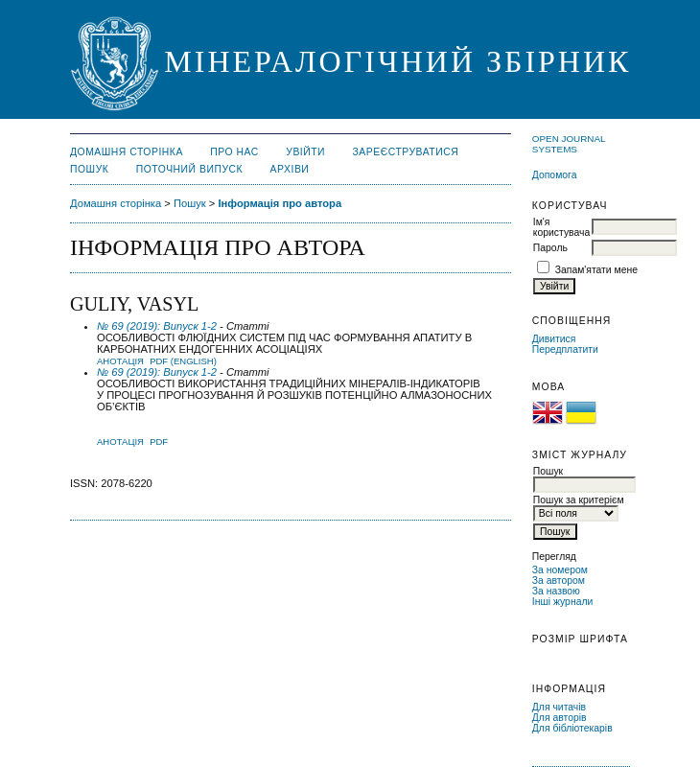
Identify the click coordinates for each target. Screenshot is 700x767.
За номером (560, 570)
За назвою (556, 591)
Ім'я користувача (561, 227)
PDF (159, 442)
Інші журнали (562, 602)
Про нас (234, 152)
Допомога (555, 175)
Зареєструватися (406, 152)
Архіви (290, 169)
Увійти (305, 152)
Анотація (120, 361)
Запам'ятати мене (596, 270)
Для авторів (560, 718)
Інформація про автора (280, 203)
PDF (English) (183, 361)
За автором (559, 581)
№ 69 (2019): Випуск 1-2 (157, 326)
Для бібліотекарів (572, 728)
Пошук (89, 169)
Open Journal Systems (569, 144)
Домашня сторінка (127, 152)
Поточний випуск (189, 169)
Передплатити (565, 349)
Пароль (550, 248)
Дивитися (554, 339)
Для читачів (559, 707)
